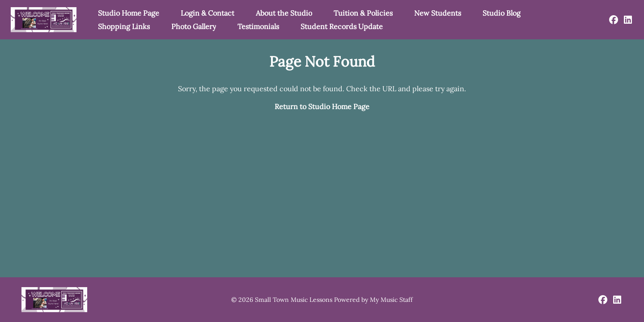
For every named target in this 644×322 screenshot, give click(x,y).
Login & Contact (208, 13)
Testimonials (258, 26)
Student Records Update (342, 26)
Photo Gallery (194, 26)
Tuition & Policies (363, 13)
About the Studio (284, 13)
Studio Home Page (129, 13)
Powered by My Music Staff (373, 300)
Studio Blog (502, 13)
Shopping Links (124, 26)
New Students (438, 13)
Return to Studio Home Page (322, 106)
